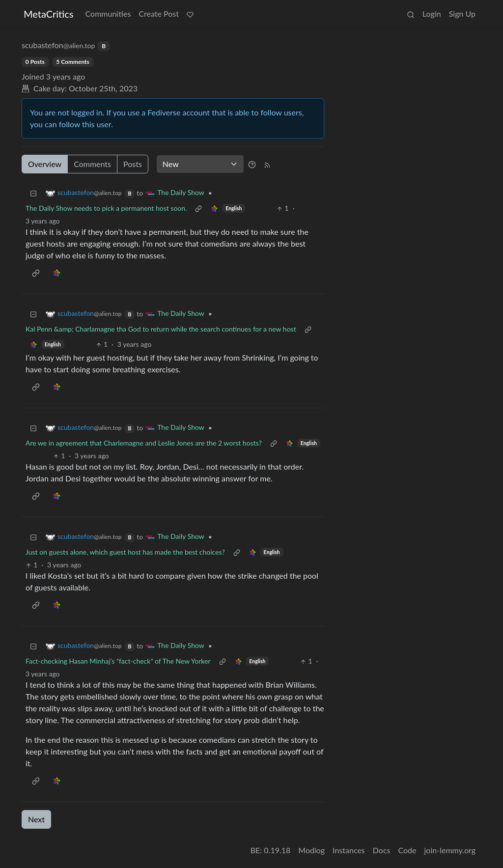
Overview (45, 164)
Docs (382, 850)
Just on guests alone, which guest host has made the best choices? (125, 552)
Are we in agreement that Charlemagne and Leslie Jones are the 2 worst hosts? (144, 443)
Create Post (159, 14)
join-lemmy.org (450, 850)
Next (36, 819)
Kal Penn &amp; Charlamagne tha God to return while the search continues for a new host (161, 329)
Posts (133, 164)
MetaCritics (49, 14)
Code (407, 850)
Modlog (311, 850)
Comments (92, 164)
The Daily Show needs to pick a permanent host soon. (106, 208)
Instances (349, 850)
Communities (108, 14)
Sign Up (462, 14)
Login (432, 14)
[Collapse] (33, 193)
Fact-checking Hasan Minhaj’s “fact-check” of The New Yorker (118, 661)
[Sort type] (200, 164)
